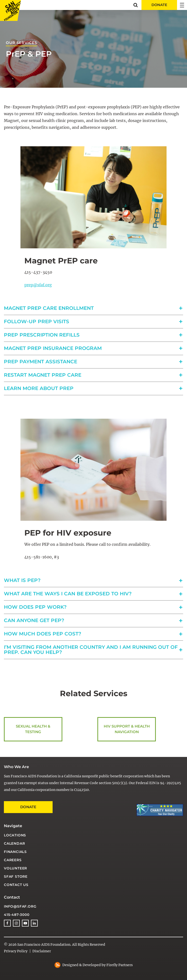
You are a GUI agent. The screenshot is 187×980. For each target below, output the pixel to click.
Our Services (21, 43)
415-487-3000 (17, 915)
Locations (15, 835)
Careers (13, 860)
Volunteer (15, 868)
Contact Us (16, 885)
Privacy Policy (16, 951)
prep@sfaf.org (38, 285)
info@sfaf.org (20, 906)
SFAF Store (16, 876)
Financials (15, 852)
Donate (28, 807)
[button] (136, 5)
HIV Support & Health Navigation (127, 729)
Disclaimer (42, 951)
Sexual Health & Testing (33, 729)
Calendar (14, 843)
